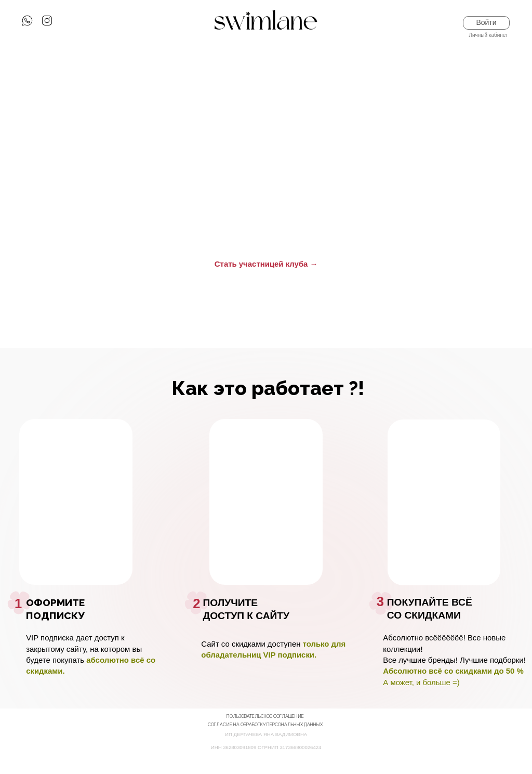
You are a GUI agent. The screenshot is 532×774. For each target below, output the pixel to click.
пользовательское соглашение (265, 716)
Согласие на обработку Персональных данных (265, 725)
